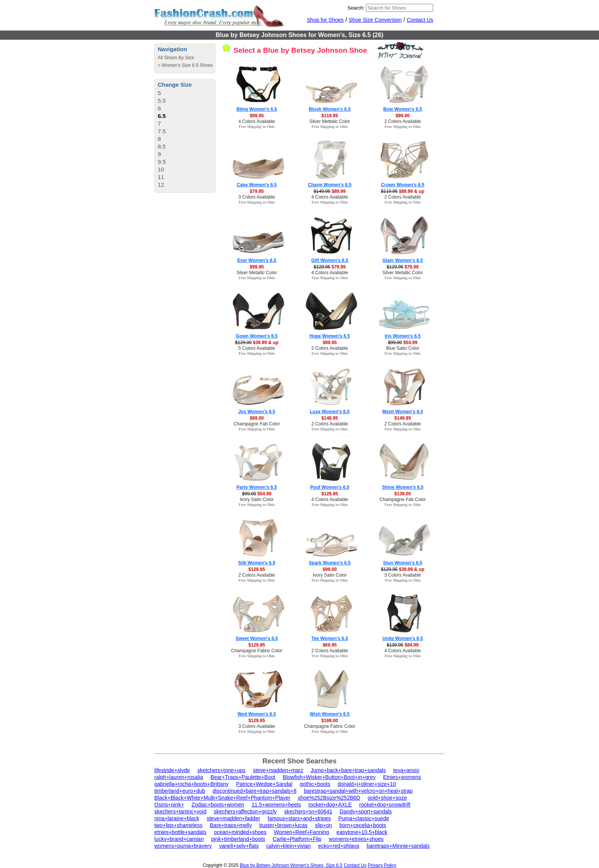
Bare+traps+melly (231, 825)
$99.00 (403, 116)
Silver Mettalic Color (330, 121)
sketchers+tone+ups (221, 770)
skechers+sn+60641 (308, 811)
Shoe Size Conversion (375, 20)
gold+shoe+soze (387, 798)
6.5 (162, 116)
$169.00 (329, 721)
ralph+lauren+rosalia (179, 777)
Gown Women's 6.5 (257, 336)
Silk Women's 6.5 (257, 563)
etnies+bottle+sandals (180, 832)
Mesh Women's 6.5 (403, 412)
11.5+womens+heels (276, 805)
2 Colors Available (403, 121)
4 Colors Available (257, 121)
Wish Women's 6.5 (330, 714)
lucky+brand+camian (179, 839)
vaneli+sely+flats (239, 846)
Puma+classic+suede (363, 818)
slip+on (323, 825)
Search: (356, 8)
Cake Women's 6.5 (257, 185)
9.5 (162, 162)
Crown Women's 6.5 (402, 185)
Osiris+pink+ (169, 805)
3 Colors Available (257, 197)
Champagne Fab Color (257, 424)
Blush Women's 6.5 (329, 109)
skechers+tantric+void (180, 811)
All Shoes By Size (176, 58)
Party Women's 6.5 (257, 487)
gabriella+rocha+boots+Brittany (191, 784)
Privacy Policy (382, 865)
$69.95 (330, 645)
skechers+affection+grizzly (245, 811)
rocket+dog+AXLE (330, 805)
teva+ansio (406, 770)
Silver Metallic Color (257, 273)
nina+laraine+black (177, 818)
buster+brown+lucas (283, 825)
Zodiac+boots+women (218, 805)
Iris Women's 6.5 (403, 336)
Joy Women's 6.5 (257, 412)
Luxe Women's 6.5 (330, 412)
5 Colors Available (257, 348)
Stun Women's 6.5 (403, 563)
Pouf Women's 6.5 (330, 487)
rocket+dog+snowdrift (385, 805)
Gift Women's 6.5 (330, 260)
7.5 (162, 131)
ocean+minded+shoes (240, 832)
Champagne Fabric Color (257, 651)
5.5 (162, 101)
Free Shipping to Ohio (257, 127)
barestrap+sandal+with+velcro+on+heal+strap (359, 791)
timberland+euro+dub (180, 791)
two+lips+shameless (178, 825)
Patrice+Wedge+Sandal (264, 784)
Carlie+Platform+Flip (297, 839)
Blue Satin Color (403, 348)
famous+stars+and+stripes (299, 818)
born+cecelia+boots (363, 825)
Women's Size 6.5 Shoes (187, 65)
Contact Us (420, 20)
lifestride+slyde (172, 770)
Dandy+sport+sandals (366, 811)
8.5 (162, 146)
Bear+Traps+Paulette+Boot (243, 777)
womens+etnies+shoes (356, 839)
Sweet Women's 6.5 (257, 638)
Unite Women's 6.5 (403, 638)
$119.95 (329, 116)
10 (161, 169)
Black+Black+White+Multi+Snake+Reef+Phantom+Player (222, 798)
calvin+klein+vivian (289, 846)
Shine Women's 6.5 (403, 487)
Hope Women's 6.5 (330, 336)
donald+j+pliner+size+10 (367, 784)
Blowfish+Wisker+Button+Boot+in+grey (329, 777)
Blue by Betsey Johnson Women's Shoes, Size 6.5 (291, 865)
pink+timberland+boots (238, 839)
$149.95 (329, 418)
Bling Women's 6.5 (257, 109)
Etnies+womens (402, 777)
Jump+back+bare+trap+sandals (348, 770)
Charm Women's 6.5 (330, 185)
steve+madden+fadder (233, 818)
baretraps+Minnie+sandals (398, 846)
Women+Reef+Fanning (302, 832)
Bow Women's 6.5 (402, 109)
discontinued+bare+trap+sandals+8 (255, 791)
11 (161, 177)
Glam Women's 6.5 (403, 260)
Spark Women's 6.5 (329, 563)
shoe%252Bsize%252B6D (329, 798)
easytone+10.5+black (362, 832)
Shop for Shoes (325, 20)
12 (161, 185)
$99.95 (257, 116)
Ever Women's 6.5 (257, 260)
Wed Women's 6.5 (257, 714)
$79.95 (257, 191)
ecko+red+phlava (339, 846)
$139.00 (402, 494)
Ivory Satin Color (257, 499)
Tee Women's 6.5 (330, 638)
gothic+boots (315, 784)
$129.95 (329, 494)
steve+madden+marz (278, 770)
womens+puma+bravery (183, 846)
